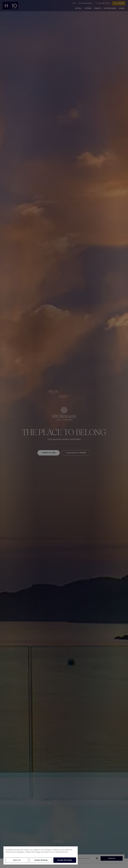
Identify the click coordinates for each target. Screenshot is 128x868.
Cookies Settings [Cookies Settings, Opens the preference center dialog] (41, 860)
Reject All (17, 860)
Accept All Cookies (65, 860)
